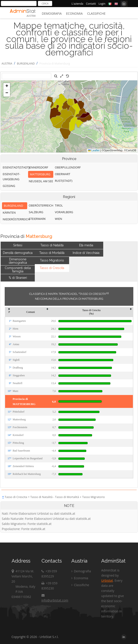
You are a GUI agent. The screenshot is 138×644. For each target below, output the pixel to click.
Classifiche (96, 13)
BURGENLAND (26, 64)
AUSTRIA (7, 64)
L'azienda (77, 4)
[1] (108, 293)
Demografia (52, 13)
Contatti (91, 4)
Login (102, 4)
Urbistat (107, 580)
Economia (74, 13)
